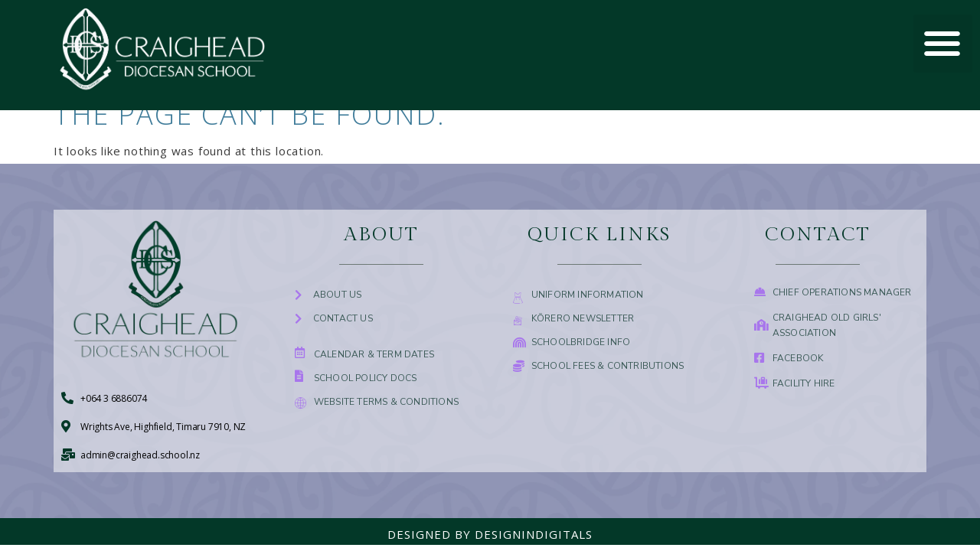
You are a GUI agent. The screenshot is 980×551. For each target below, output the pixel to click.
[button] (943, 44)
